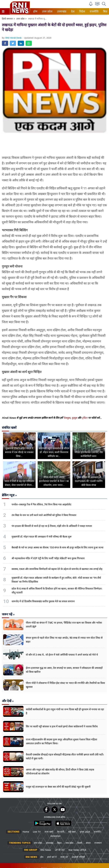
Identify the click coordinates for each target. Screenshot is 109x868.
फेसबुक (67, 418)
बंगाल (88, 843)
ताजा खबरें (49, 832)
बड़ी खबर (72, 832)
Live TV (37, 832)
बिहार (59, 843)
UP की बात (60, 850)
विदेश (82, 11)
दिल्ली (80, 843)
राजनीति (93, 11)
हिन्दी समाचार (7, 19)
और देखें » (8, 701)
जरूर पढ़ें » (8, 614)
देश (73, 11)
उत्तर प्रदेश (47, 11)
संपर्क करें (64, 857)
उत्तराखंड (61, 11)
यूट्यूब (75, 418)
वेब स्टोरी (61, 832)
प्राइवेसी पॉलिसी (78, 857)
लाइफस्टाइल (55, 836)
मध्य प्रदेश (69, 843)
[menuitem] (35, 11)
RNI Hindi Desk (14, 38)
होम (35, 11)
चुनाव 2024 (85, 832)
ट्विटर (85, 418)
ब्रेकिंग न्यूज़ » (9, 495)
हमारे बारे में (52, 857)
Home (26, 832)
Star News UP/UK (77, 850)
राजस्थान (98, 843)
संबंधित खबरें (9, 428)
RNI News (46, 850)
